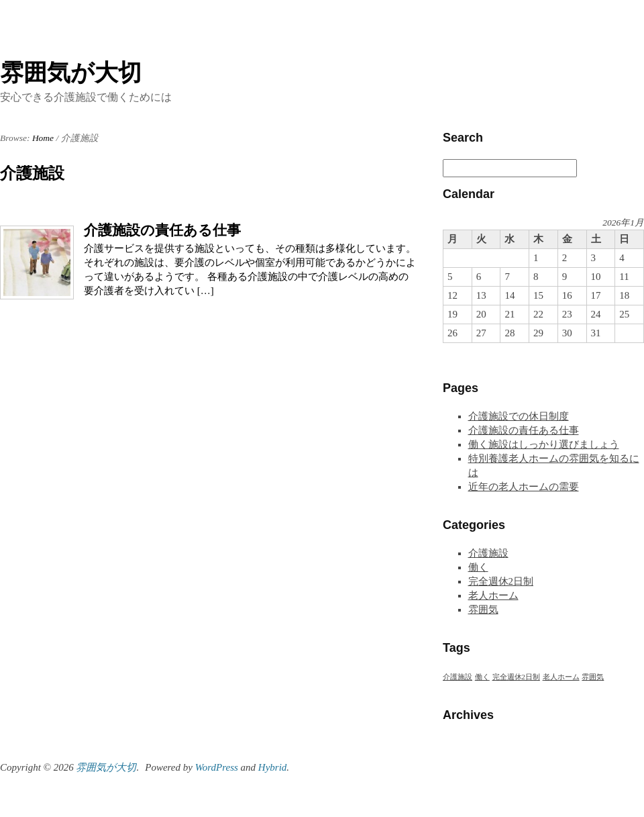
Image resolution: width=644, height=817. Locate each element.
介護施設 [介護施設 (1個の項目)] (458, 677)
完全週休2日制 (501, 581)
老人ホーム (493, 595)
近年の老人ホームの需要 (524, 487)
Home (43, 138)
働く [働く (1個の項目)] (482, 677)
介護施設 (488, 553)
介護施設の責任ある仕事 (162, 230)
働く (478, 567)
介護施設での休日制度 (519, 416)
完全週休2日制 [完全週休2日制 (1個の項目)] (516, 677)
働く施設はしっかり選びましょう (544, 444)
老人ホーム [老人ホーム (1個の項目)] (561, 677)
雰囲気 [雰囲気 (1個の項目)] (593, 677)
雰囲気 (483, 610)
